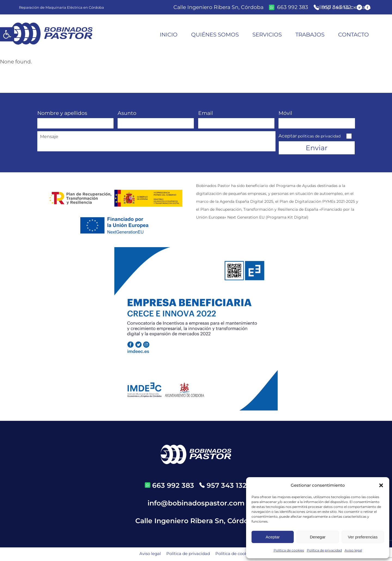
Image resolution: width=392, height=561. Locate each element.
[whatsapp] (289, 7)
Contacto (353, 35)
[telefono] (223, 486)
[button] (7, 34)
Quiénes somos (215, 35)
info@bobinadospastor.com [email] (196, 504)
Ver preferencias (363, 537)
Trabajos (310, 35)
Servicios (267, 35)
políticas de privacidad (319, 136)
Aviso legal (353, 550)
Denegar (318, 537)
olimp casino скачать (343, 7)
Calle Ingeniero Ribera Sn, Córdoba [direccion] (218, 7)
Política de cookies (289, 550)
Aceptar (273, 537)
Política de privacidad (324, 550)
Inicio (169, 35)
